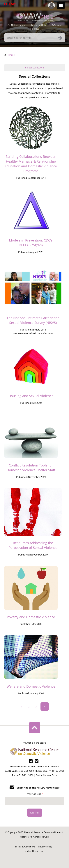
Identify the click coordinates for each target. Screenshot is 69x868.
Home (11, 55)
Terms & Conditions (25, 847)
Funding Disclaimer (33, 851)
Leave (10, 4)
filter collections (34, 68)
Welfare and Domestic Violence (31, 686)
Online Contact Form (46, 775)
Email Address (33, 794)
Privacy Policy (45, 847)
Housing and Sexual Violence (31, 396)
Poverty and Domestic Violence (31, 617)
